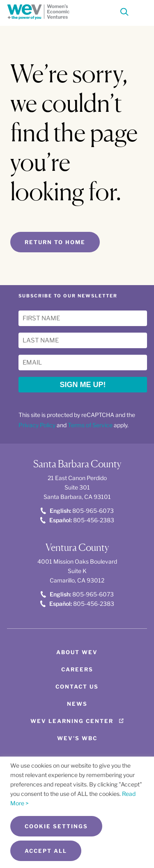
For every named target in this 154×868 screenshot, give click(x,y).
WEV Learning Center (72, 721)
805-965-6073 (77, 511)
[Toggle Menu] (140, 11)
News (77, 704)
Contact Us (77, 687)
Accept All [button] (46, 851)
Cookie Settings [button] (56, 826)
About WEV (77, 652)
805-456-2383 (77, 520)
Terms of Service (90, 425)
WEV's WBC (77, 738)
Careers (77, 669)
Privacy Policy (37, 425)
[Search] (124, 14)
